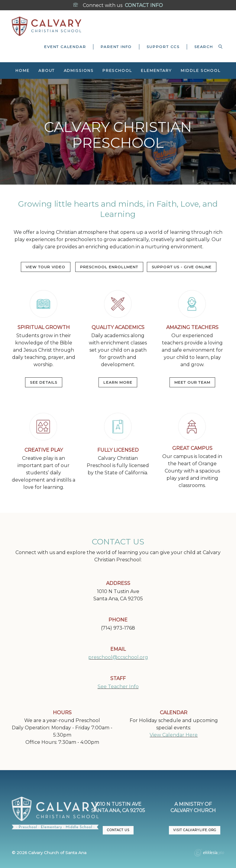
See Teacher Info (118, 687)
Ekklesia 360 (209, 853)
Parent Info (116, 47)
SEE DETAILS (44, 382)
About (47, 71)
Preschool (117, 71)
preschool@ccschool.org (118, 657)
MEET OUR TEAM (192, 382)
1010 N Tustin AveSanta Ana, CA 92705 (118, 807)
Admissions (79, 71)
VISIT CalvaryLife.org (195, 830)
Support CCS (163, 47)
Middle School (201, 71)
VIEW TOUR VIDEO (46, 267)
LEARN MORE (118, 382)
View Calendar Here (174, 735)
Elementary (156, 71)
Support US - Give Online (182, 267)
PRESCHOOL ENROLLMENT (109, 267)
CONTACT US (118, 830)
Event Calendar (65, 47)
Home (23, 71)
